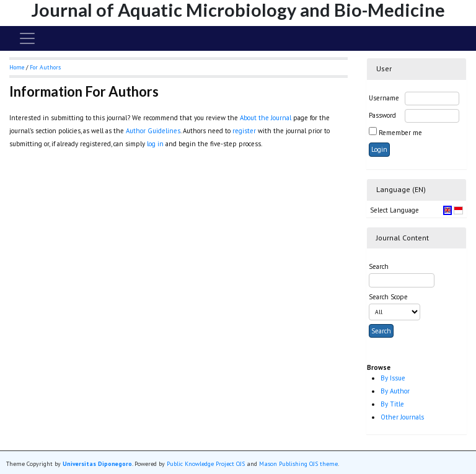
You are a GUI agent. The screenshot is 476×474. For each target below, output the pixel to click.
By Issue (393, 378)
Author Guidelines (153, 131)
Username (384, 98)
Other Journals (402, 417)
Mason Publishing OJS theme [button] (298, 464)
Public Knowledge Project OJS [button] (206, 464)
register (244, 131)
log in (155, 144)
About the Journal (266, 118)
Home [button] (17, 67)
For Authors (45, 67)
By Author (395, 391)
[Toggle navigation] (27, 38)
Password (382, 115)
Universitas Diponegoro (97, 464)
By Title (392, 404)
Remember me (400, 133)
